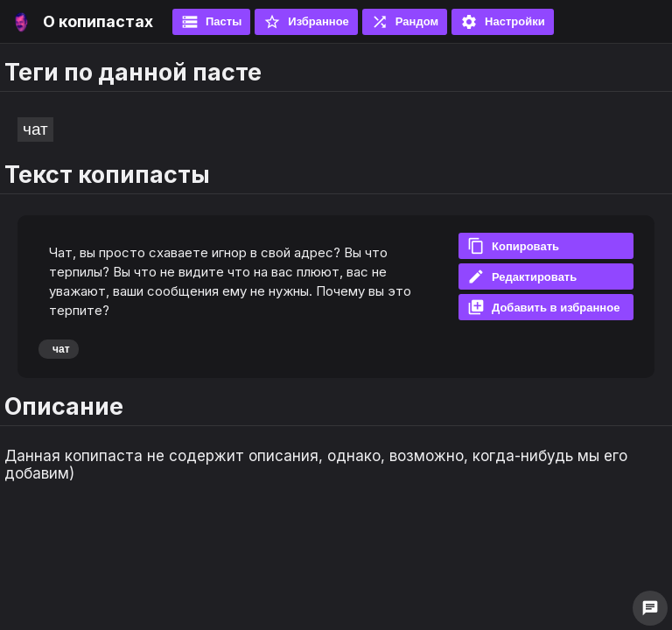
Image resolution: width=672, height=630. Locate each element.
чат (35, 129)
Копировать (513, 246)
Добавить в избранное (543, 307)
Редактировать (522, 276)
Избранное (306, 22)
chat (650, 608)
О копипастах (98, 21)
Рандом (405, 22)
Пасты (211, 22)
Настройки (503, 22)
